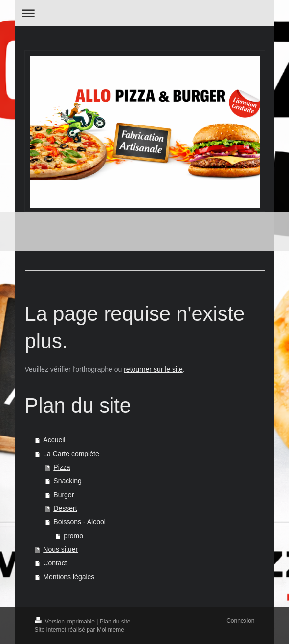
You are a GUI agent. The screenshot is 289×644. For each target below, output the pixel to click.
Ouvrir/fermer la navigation (145, 13)
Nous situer (60, 549)
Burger (64, 495)
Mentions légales (69, 577)
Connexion (240, 621)
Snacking (67, 481)
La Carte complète (71, 454)
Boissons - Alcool (79, 522)
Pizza (62, 467)
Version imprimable (66, 622)
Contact (55, 563)
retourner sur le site (153, 369)
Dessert (65, 508)
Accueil (54, 440)
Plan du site (115, 622)
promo (73, 536)
